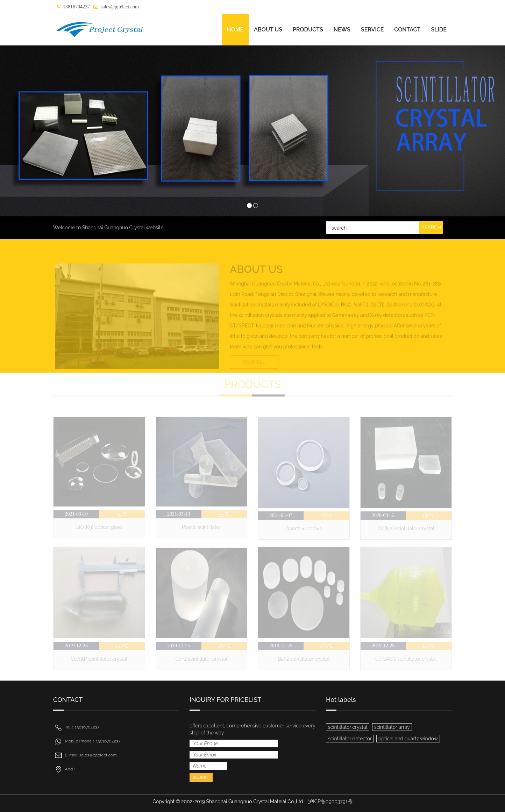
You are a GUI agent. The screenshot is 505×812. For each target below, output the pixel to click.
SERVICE (372, 30)
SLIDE (439, 30)
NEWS (342, 30)
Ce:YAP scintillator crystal (99, 659)
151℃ (122, 514)
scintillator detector (350, 739)
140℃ (122, 646)
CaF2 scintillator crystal (201, 659)
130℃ (429, 516)
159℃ (429, 646)
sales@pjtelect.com (120, 7)
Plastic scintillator (201, 527)
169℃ (224, 646)
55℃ (224, 514)
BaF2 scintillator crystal (304, 659)
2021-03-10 (76, 514)
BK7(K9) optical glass (99, 527)
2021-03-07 (281, 515)
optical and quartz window (408, 739)
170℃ (326, 646)
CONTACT (407, 30)
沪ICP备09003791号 (330, 802)
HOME (235, 30)
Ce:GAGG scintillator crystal (406, 659)
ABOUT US (268, 30)
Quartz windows (304, 529)
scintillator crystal (348, 727)
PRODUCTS (308, 30)
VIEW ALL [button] (254, 368)
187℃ (326, 516)
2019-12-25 (76, 646)
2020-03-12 (383, 515)
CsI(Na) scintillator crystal (406, 529)
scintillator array (392, 727)
